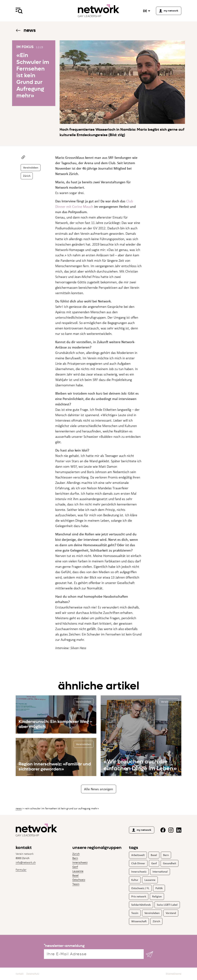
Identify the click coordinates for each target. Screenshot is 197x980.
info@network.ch (26, 862)
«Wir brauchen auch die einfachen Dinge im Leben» (140, 765)
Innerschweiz (80, 862)
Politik (159, 888)
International (160, 872)
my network (142, 830)
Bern (75, 858)
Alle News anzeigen (99, 789)
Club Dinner (138, 863)
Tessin (76, 884)
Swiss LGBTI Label (167, 905)
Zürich (27, 176)
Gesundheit (170, 863)
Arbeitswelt (138, 855)
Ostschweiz (79, 880)
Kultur (135, 880)
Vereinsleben (31, 168)
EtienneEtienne (174, 974)
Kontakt (20, 974)
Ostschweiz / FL (140, 888)
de (145, 11)
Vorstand (171, 913)
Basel (76, 875)
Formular (21, 870)
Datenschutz (33, 974)
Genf (75, 867)
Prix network (139, 896)
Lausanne (78, 871)
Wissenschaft (139, 921)
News (26, 30)
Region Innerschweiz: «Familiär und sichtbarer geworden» (55, 767)
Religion (157, 896)
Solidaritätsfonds (141, 905)
